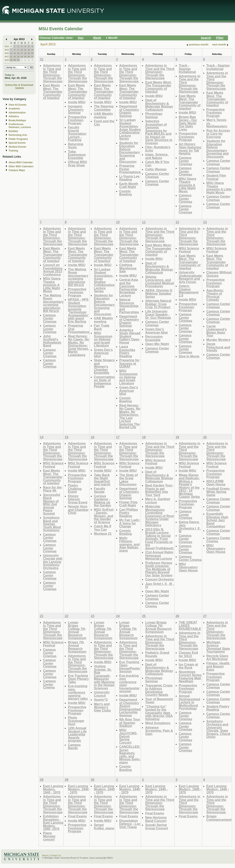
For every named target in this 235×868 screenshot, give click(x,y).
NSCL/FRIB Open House (216, 483)
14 (11, 53)
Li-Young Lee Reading (129, 178)
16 (18, 53)
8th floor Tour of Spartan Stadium (130, 723)
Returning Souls (75, 146)
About (45, 855)
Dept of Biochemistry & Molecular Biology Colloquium (159, 105)
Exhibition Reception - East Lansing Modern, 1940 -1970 (53, 822)
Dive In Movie (189, 356)
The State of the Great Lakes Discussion (129, 480)
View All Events (18, 105)
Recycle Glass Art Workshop (217, 657)
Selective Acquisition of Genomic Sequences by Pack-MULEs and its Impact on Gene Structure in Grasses (159, 132)
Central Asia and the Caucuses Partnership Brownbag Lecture (129, 288)
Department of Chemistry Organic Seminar (129, 111)
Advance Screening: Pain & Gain (159, 731)
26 (29, 57)
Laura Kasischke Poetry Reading (127, 351)
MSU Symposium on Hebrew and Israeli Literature (103, 339)
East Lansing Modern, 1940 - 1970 (53, 789)
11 (25, 50)
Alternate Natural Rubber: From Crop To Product (158, 304)
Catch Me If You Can (157, 164)
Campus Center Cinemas (157, 175)
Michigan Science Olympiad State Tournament (218, 647)
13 (32, 50)
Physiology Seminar (154, 115)
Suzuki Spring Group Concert (157, 826)
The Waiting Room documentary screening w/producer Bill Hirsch (53, 303)
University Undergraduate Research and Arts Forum (190, 277)
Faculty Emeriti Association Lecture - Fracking (77, 134)
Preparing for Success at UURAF (129, 363)
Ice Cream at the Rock (188, 666)
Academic (14, 109)
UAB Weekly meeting (103, 115)
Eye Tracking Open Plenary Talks (78, 679)
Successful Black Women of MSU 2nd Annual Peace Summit (52, 504)
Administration (17, 113)
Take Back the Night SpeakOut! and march (102, 480)
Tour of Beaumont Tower (159, 701)
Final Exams (77, 816)
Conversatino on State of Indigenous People (104, 382)
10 (22, 50)
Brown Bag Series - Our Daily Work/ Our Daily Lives (188, 123)
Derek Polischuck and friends (218, 347)
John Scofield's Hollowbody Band (52, 341)
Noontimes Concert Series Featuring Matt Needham (190, 677)
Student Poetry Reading (218, 708)
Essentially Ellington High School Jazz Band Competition (217, 520)
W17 (7, 57)
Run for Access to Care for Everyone (218, 134)
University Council (102, 694)
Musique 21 (103, 534)
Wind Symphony (158, 723)
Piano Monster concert (49, 836)
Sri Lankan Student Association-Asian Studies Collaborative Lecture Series (130, 129)
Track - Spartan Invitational (187, 69)
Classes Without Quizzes (219, 274)
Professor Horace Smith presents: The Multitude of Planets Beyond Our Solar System (159, 569)
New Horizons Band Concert (156, 819)
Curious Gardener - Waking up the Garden (102, 501)
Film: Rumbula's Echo (158, 149)
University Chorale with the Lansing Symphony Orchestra (53, 562)
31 (11, 46)
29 (15, 60)
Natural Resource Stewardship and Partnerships (129, 306)
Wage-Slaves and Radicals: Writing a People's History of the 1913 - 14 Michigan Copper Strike (189, 486)
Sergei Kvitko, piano (104, 826)
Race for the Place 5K (52, 489)
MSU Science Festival (189, 250)
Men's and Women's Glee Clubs (102, 707)
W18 (7, 60)
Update (20, 88)
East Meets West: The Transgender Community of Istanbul (53, 92)
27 (32, 57)
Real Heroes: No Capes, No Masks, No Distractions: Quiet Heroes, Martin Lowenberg (78, 345)
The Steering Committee (104, 108)
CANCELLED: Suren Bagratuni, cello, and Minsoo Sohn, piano (130, 754)
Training (13, 151)
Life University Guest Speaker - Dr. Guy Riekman (158, 314)
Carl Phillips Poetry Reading (129, 513)
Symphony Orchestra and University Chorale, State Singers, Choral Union (218, 729)
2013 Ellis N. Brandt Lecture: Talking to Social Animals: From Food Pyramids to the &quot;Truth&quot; (160, 539)
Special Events (17, 143)
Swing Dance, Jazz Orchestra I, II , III (190, 527)
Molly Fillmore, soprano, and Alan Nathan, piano (129, 544)
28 (11, 60)
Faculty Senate (100, 490)
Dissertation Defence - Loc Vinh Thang (130, 824)
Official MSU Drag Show (77, 164)
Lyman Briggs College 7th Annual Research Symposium (77, 630)
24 (22, 57)
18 (25, 53)
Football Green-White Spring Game (218, 492)
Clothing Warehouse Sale (128, 268)
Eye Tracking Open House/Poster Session (130, 667)
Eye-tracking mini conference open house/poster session (129, 683)
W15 (7, 50)
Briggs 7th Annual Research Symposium (77, 647)
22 (15, 57)
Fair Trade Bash (102, 327)
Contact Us (55, 855)
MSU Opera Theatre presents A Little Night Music (187, 185)
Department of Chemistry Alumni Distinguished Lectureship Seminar (130, 707)
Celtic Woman (156, 169)
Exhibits (13, 131)
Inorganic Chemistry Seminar (76, 109)
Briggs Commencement (219, 818)
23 (18, 57)
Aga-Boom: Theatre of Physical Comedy (215, 295)
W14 (7, 46)
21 (11, 57)
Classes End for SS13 (188, 654)
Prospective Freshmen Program (77, 120)
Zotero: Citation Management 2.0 (189, 291)
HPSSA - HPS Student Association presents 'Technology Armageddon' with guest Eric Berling (78, 310)
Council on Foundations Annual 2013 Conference (53, 270)
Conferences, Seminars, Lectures (20, 126)
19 (29, 53)
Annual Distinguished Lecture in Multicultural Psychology (189, 702)
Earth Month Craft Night (129, 185)
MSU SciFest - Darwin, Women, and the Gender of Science (104, 516)
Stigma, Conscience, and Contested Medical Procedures (159, 281)
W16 (7, 53)
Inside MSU (77, 102)
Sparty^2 (101, 700)
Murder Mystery (218, 340)
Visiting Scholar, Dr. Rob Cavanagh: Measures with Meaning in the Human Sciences (104, 677)
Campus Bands (74, 746)
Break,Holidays (17, 120)
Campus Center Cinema (157, 604)
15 (15, 53)
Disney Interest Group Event (78, 499)
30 (18, 60)
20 (32, 53)
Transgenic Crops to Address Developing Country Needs (159, 690)
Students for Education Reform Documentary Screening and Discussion (130, 152)
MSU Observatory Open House (188, 567)
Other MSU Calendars (21, 166)
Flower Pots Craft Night (129, 504)
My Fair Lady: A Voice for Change (130, 523)
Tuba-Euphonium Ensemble (77, 155)
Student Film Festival (216, 177)
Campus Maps (17, 170)
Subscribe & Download (19, 85)
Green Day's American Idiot (103, 353)
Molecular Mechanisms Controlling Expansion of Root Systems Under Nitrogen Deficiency (159, 516)
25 (25, 57)
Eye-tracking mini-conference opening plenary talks (78, 692)
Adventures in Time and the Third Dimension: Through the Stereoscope (53, 73)
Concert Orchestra (159, 579)
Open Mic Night (157, 344)
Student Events (17, 147)
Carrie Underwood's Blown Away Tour (217, 331)
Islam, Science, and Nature (157, 156)
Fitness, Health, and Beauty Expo (218, 666)
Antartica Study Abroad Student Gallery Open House (130, 336)
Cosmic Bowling (126, 193)
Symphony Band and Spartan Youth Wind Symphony (52, 524)
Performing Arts (18, 135)
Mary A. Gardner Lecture (158, 501)
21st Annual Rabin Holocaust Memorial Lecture (159, 555)
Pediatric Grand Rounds (157, 654)
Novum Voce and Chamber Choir (78, 510)
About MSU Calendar (21, 162)
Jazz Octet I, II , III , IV (159, 585)
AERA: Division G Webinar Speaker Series (159, 293)
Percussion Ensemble (154, 338)
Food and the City (104, 123)
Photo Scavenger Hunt (76, 721)
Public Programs (18, 139)
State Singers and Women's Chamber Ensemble (104, 366)
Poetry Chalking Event (75, 489)
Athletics (14, 116)
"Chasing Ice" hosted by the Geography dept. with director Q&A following (159, 713)
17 (22, 53)
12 (29, 50)
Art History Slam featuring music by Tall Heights (190, 149)
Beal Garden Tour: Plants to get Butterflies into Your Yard (159, 490)
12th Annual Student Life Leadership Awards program (77, 734)
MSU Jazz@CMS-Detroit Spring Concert (128, 736)
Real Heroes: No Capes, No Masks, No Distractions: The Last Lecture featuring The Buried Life (130, 416)
